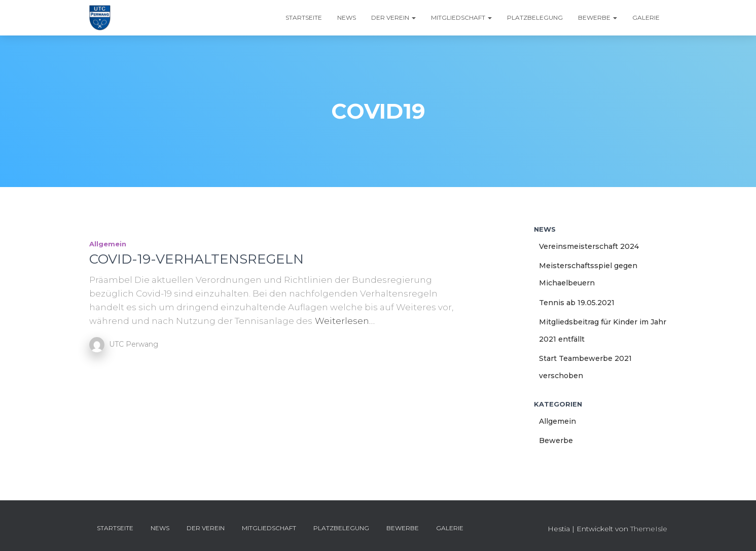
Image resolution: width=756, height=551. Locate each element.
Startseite (304, 17)
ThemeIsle (649, 529)
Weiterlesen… (345, 321)
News (347, 17)
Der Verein (393, 17)
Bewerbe (598, 17)
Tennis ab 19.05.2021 (577, 303)
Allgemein (108, 244)
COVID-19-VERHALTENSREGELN (196, 259)
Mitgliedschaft (461, 17)
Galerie (646, 17)
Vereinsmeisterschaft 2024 (589, 246)
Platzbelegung (535, 17)
